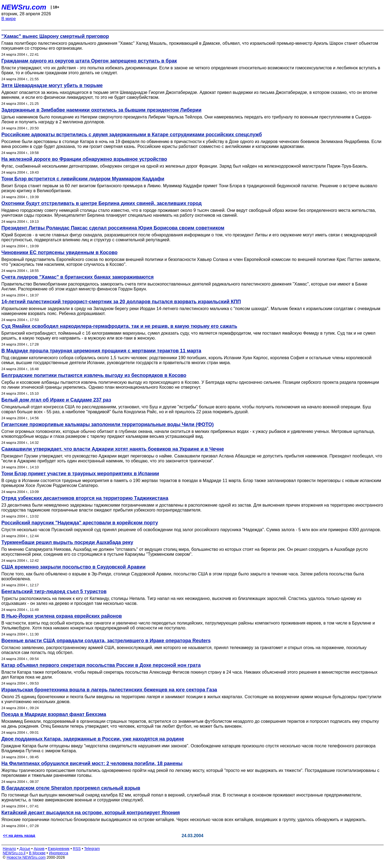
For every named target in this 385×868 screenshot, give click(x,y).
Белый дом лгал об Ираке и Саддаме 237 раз (56, 400)
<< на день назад (19, 836)
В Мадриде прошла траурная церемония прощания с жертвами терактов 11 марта (101, 351)
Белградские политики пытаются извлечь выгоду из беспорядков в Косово (94, 375)
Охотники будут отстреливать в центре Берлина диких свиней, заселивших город (101, 203)
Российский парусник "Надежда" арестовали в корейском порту (80, 523)
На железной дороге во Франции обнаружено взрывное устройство (84, 159)
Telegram (92, 849)
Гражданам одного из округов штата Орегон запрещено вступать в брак (89, 61)
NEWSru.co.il (14, 853)
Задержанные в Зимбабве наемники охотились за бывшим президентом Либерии (101, 110)
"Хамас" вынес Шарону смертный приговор (55, 36)
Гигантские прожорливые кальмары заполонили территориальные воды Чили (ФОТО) (108, 424)
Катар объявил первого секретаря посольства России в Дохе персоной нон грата (101, 665)
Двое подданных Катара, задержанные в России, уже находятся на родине (93, 739)
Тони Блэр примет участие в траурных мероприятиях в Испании (80, 474)
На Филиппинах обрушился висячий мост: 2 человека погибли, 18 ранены (92, 763)
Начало (9, 849)
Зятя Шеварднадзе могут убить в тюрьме (52, 85)
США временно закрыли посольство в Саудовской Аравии (73, 567)
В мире (9, 19)
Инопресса (59, 853)
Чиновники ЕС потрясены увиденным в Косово (59, 252)
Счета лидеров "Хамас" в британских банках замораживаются (78, 277)
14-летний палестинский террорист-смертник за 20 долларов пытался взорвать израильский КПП (121, 302)
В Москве (37, 853)
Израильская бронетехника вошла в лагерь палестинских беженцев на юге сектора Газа (109, 690)
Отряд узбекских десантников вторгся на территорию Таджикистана (85, 498)
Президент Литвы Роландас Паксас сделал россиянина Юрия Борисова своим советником (113, 228)
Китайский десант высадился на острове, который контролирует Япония (91, 813)
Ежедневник (59, 849)
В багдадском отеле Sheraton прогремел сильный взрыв (71, 788)
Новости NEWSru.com (26, 857)
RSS (77, 849)
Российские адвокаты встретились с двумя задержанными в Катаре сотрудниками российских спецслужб (132, 135)
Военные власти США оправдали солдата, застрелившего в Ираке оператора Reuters (106, 641)
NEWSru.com (24, 7)
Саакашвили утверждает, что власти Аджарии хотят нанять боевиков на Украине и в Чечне (113, 449)
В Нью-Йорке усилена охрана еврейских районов (62, 616)
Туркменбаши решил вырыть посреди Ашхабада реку (67, 542)
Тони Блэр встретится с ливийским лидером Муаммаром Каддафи (83, 179)
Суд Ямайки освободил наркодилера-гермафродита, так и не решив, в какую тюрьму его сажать (119, 326)
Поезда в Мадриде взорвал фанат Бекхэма (54, 714)
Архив (39, 849)
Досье (25, 849)
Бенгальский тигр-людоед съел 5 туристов (54, 591)
